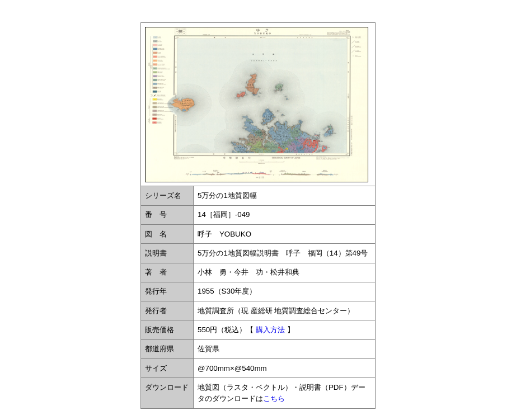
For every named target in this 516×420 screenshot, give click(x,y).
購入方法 (270, 330)
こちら (274, 398)
